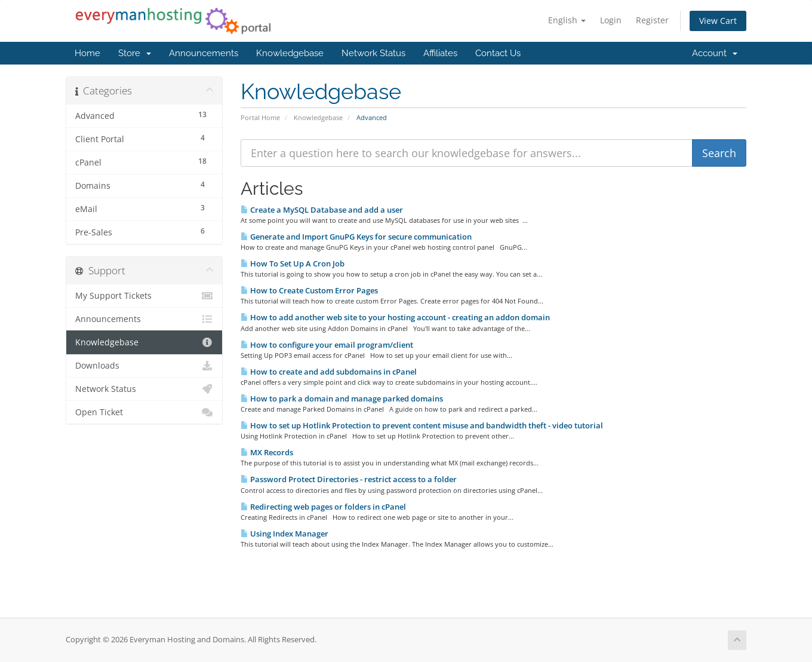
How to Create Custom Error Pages (309, 290)
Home (87, 53)
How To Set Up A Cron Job (293, 263)
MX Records (267, 452)
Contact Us (498, 53)
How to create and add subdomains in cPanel (329, 372)
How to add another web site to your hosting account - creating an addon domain (395, 317)
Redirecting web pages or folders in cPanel (323, 507)
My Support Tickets (144, 296)
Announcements (204, 53)
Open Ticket (144, 412)
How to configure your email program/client (327, 345)
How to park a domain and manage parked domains (342, 399)
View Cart (718, 21)
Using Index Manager (284, 534)
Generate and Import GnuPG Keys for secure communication (356, 237)
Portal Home (260, 117)
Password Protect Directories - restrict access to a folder (349, 479)
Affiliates (440, 53)
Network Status (373, 53)
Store (135, 53)
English (567, 20)
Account (715, 53)
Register (652, 20)
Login (611, 20)
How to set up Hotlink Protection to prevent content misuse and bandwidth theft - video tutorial (422, 425)
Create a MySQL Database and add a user (322, 210)
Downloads (144, 366)
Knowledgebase (290, 53)
